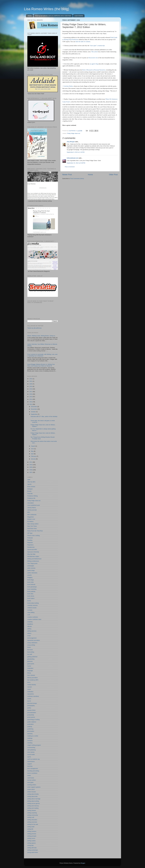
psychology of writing (33, 720)
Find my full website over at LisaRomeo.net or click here (53, 16)
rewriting (30, 743)
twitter (29, 775)
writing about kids (32, 796)
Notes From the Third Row (35, 531)
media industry (32, 685)
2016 (31, 394)
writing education (32, 820)
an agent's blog (94, 64)
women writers (32, 780)
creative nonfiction (33, 617)
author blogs (31, 570)
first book (30, 650)
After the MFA (31, 482)
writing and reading (33, 808)
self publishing (32, 750)
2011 (31, 462)
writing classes (32, 810)
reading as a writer (33, 736)
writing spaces (32, 843)
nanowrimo (31, 694)
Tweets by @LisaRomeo (35, 328)
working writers (32, 785)
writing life (30, 829)
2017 (31, 392)
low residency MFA (33, 680)
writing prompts (32, 836)
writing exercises (32, 822)
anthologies (31, 566)
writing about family (33, 794)
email (29, 636)
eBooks (30, 626)
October (33, 412)
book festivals (31, 584)
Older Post (113, 175)
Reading (30, 540)
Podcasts (30, 538)
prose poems (31, 717)
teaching (30, 766)
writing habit (31, 827)
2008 (31, 470)
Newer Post (67, 175)
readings (30, 738)
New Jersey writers (33, 524)
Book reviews (31, 487)
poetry (29, 708)
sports (29, 757)
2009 (31, 467)
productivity (31, 715)
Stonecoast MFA (32, 550)
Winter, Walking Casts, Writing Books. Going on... (42, 336)
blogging (30, 577)
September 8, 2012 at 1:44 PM (76, 152)
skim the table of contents (83, 42)
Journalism (31, 503)
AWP (29, 480)
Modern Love (31, 519)
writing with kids (32, 848)
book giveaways (32, 587)
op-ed (29, 701)
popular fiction (31, 710)
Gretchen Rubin (68, 86)
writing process (32, 834)
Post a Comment (70, 167)
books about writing (33, 603)
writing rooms (31, 838)
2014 (31, 399)
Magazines (31, 517)
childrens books (32, 608)
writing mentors (32, 831)
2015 (31, 397)
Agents (29, 484)
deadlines (30, 624)
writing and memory (33, 806)
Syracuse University (33, 552)
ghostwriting (31, 659)
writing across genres (34, 803)
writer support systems (34, 787)
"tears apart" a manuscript (97, 46)
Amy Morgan (71, 142)
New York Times (32, 526)
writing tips (30, 845)
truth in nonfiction (32, 773)
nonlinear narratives (33, 696)
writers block (31, 789)
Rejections (30, 545)
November (34, 409)
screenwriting (31, 747)
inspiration (30, 668)
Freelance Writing (33, 496)
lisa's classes (31, 675)
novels (29, 699)
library (29, 673)
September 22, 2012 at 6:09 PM (76, 163)
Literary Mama (32, 508)
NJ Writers (30, 521)
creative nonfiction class (34, 619)
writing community (33, 815)
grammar (30, 661)
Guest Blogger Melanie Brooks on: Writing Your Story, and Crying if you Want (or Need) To (41, 365)
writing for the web (33, 824)
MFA (29, 512)
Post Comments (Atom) (77, 179)
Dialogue (30, 489)
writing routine (31, 841)
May (32, 451)
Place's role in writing (33, 536)
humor (29, 666)
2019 (31, 386)
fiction (29, 647)
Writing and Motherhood (34, 559)
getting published (32, 657)
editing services (32, 631)
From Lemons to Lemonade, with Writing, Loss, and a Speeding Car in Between (42, 355)
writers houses (32, 792)
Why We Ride (31, 554)
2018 (31, 389)
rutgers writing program (34, 745)
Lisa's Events (79, 16)
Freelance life (31, 498)
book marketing (32, 589)
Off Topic (30, 533)
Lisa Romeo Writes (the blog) (47, 9)
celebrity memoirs (33, 605)
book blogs (31, 580)
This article (94, 52)
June (33, 449)
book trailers (31, 598)
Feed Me (30, 494)
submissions (31, 761)
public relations (32, 722)
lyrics (29, 682)
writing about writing (33, 801)
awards (30, 575)
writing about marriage (34, 799)
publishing (30, 729)
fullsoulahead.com (73, 158)
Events (29, 491)
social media (31, 754)
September (34, 414)
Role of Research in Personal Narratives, (94, 70)
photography (31, 706)
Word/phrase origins (33, 556)
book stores (31, 596)
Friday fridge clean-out (73, 133)
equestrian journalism (34, 640)
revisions (30, 741)
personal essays (32, 703)
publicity (30, 727)
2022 (31, 379)
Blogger (83, 863)
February (34, 456)
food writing (31, 652)
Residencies (31, 547)
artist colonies (31, 568)
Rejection (30, 543)
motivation (30, 692)
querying (30, 734)
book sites (30, 594)
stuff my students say (34, 759)
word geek (30, 782)
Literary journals (32, 510)
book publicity (31, 591)
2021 (31, 381)
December (34, 407)
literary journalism (33, 678)
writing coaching (32, 813)
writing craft (31, 817)
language (30, 671)
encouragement (32, 638)
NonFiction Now (32, 528)
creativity (30, 622)
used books (31, 778)
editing (29, 629)
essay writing (31, 645)
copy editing (31, 612)
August (33, 446)
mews (29, 689)
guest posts (31, 664)
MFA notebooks (32, 515)
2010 (31, 465)
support (30, 764)
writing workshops (33, 850)
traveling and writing (33, 771)
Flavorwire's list (93, 58)
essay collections (32, 643)
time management (33, 768)
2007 (31, 472)
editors (29, 633)
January (33, 459)
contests (30, 610)
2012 (31, 404)
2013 (31, 402)
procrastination (32, 713)
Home (30, 16)
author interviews (32, 573)
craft (29, 615)
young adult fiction (33, 852)
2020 (31, 384)
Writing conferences (33, 561)
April (32, 454)
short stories (31, 752)
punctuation (31, 731)
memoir (30, 687)
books (29, 601)
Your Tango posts (32, 563)
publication (31, 724)
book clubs (31, 582)
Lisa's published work (34, 505)
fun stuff (30, 654)
